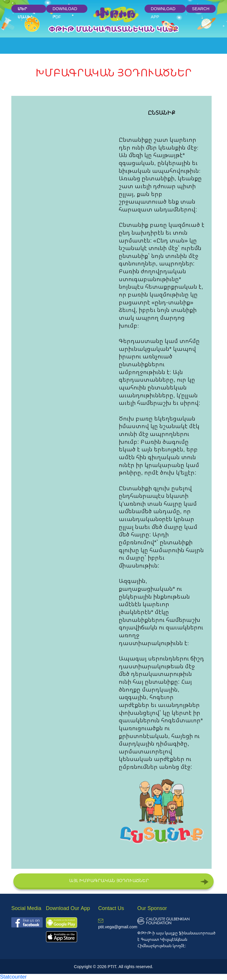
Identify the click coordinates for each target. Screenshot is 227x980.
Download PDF (65, 9)
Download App (163, 9)
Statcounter (13, 977)
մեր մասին (26, 9)
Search (201, 9)
